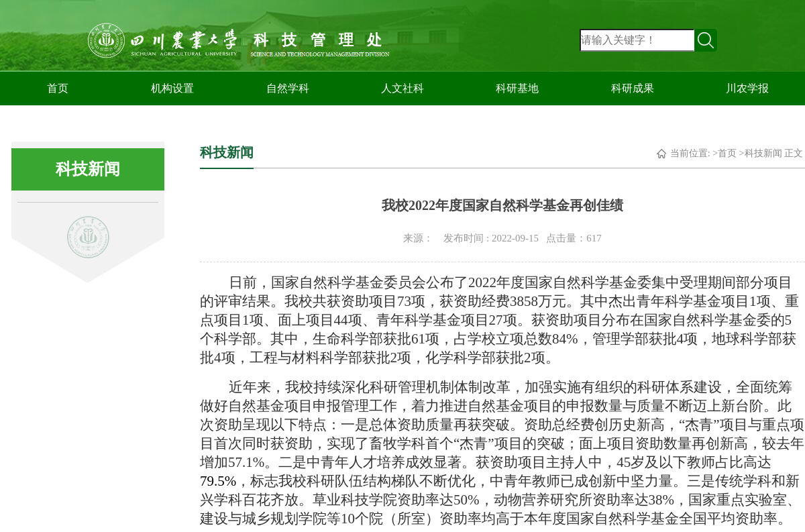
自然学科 (288, 88)
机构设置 (172, 88)
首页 (58, 88)
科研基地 (517, 88)
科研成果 (633, 88)
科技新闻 (763, 153)
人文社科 (402, 88)
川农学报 (747, 88)
